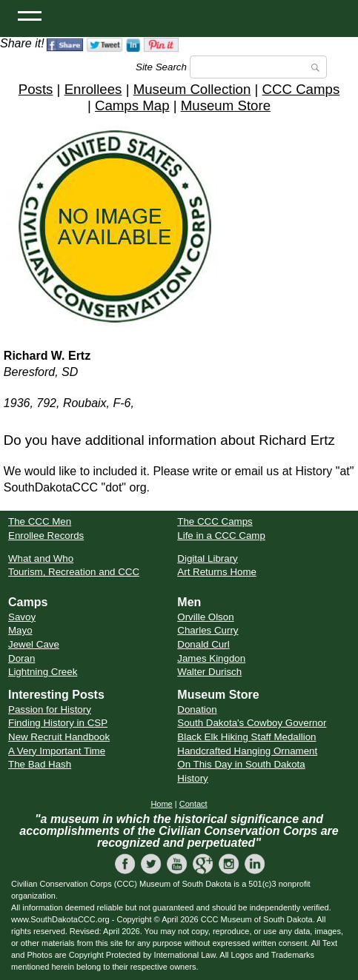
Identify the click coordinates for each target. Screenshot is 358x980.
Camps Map (132, 105)
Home (161, 804)
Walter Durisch (209, 672)
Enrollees (93, 89)
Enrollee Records (46, 536)
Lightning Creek (43, 672)
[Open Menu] (30, 15)
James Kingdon (211, 658)
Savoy (22, 617)
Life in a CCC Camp (221, 536)
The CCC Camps (215, 521)
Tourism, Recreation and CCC (74, 572)
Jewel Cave (34, 644)
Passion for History (50, 709)
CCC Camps (301, 89)
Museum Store (226, 105)
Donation (197, 709)
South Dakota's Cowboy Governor (252, 723)
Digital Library (207, 558)
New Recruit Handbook (59, 737)
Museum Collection (192, 89)
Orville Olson (205, 617)
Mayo (20, 630)
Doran (21, 658)
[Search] (258, 67)
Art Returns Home (217, 572)
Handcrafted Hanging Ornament (247, 751)
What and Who (41, 558)
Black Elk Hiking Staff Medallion (246, 737)
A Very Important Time (57, 751)
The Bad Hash (40, 764)
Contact (193, 804)
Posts (36, 89)
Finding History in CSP (58, 723)
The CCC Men (40, 521)
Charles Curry (208, 630)
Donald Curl (203, 644)
